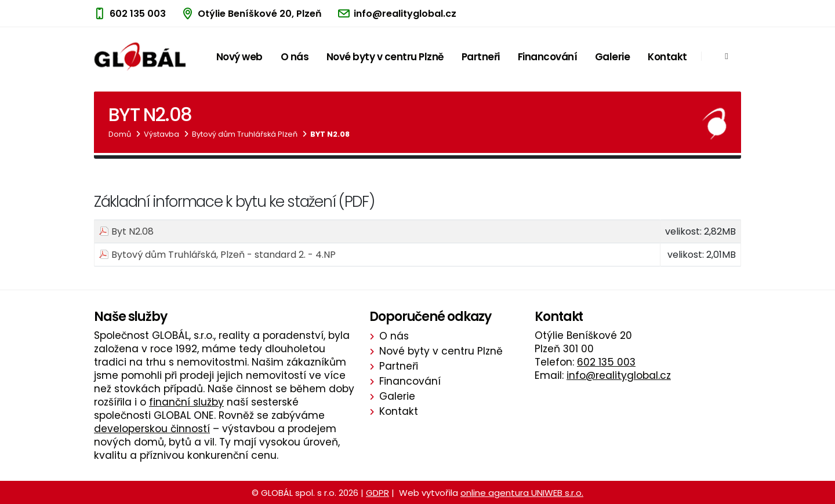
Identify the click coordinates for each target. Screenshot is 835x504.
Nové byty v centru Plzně (385, 57)
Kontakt (667, 57)
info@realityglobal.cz (405, 14)
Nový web (239, 57)
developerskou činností (152, 429)
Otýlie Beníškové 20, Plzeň (260, 14)
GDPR (377, 493)
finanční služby (186, 402)
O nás (295, 57)
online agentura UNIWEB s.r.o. (522, 493)
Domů (120, 134)
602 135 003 (138, 14)
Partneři (481, 57)
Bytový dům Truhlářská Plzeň (245, 134)
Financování (548, 57)
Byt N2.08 (330, 134)
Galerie (613, 57)
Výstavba (161, 134)
